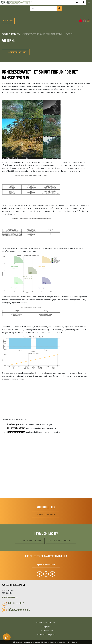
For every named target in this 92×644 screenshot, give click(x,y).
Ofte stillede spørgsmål (46, 634)
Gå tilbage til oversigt (16, 52)
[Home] (37, 2)
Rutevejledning (10, 597)
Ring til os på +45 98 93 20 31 (61, 541)
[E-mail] (77, 2)
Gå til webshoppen (46, 565)
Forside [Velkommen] (5, 34)
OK (69, 642)
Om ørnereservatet (46, 630)
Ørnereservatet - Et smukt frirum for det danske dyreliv (47, 34)
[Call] (83, 2)
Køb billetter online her (45, 514)
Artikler (15, 34)
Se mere (75, 642)
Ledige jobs (46, 626)
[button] (89, 2)
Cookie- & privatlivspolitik (46, 623)
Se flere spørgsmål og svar (30, 541)
